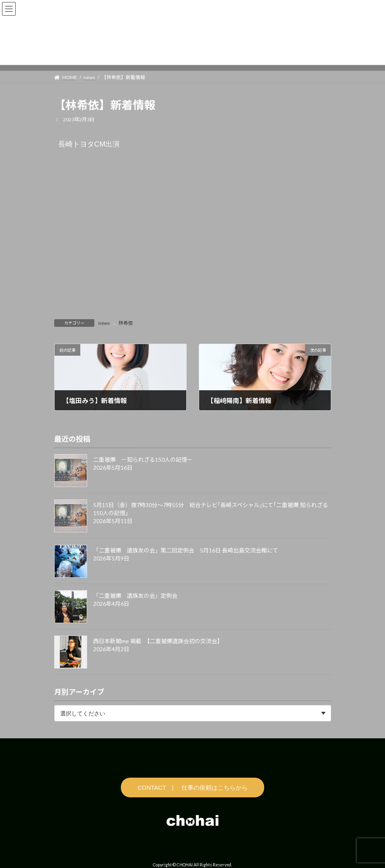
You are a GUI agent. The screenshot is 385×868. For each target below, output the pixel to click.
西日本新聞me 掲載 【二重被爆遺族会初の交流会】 (158, 641)
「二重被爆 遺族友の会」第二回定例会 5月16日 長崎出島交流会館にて (186, 551)
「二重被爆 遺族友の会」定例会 (135, 596)
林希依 (126, 323)
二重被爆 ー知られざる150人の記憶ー (143, 460)
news (104, 323)
